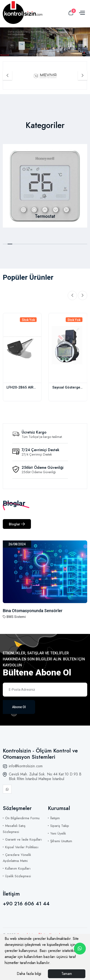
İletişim (55, 818)
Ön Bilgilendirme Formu (22, 818)
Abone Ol (19, 707)
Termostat (45, 216)
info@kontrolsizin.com (26, 766)
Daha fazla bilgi (29, 974)
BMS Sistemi (16, 617)
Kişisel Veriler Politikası (22, 847)
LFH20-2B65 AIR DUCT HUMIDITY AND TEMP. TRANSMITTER (20, 388)
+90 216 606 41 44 (26, 903)
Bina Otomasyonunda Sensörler (33, 611)
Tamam (67, 974)
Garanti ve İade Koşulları (23, 839)
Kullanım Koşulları (18, 868)
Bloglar (17, 524)
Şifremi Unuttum (61, 841)
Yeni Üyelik (58, 833)
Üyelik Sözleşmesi (18, 876)
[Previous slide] (7, 75)
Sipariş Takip (60, 826)
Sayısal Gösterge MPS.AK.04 (66, 388)
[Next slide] (83, 75)
